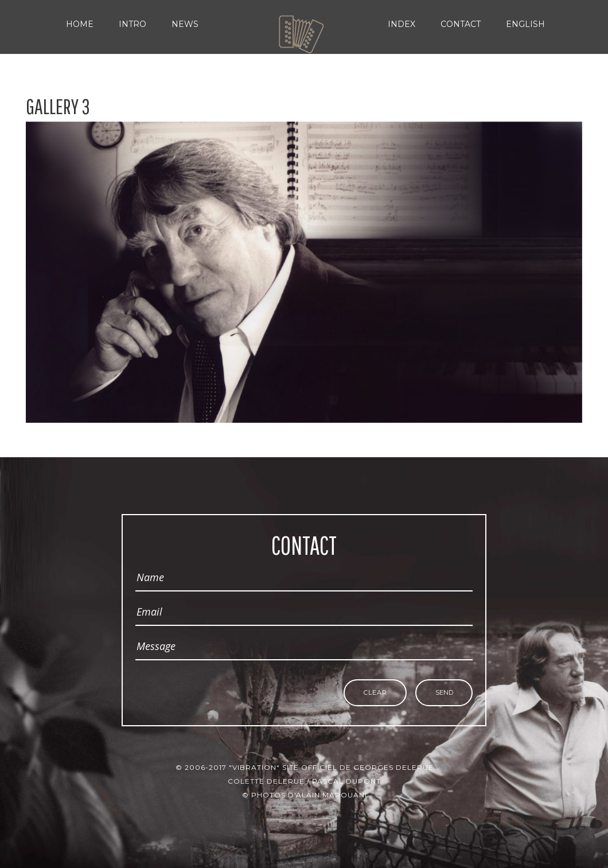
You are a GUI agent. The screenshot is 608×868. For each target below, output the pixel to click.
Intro (132, 24)
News (185, 24)
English (525, 24)
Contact (461, 24)
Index (402, 24)
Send (444, 693)
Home (80, 24)
